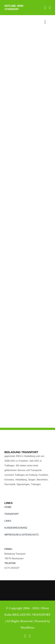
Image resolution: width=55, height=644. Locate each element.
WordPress (27, 627)
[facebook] (45, 8)
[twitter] (50, 8)
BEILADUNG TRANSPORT (32, 615)
